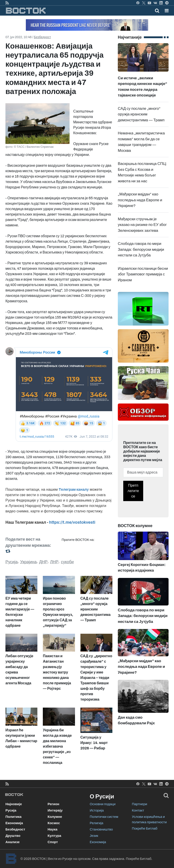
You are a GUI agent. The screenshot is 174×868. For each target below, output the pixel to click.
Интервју (55, 810)
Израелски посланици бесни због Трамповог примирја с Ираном (143, 274)
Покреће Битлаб (145, 828)
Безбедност (42, 37)
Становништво (101, 829)
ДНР (43, 562)
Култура (54, 836)
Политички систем (104, 817)
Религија (97, 823)
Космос (54, 823)
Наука (52, 829)
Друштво (13, 836)
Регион (53, 804)
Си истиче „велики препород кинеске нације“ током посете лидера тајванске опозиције (143, 77)
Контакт (138, 810)
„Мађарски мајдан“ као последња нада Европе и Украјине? (140, 200)
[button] (167, 11)
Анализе (13, 842)
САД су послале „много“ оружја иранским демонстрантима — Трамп (141, 114)
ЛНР (54, 562)
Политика (13, 817)
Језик (94, 836)
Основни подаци (103, 804)
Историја (97, 810)
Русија (12, 562)
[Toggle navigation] (165, 11)
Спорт (53, 842)
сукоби (67, 562)
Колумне (55, 817)
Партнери (139, 804)
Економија (14, 823)
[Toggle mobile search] (157, 11)
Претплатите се (133, 491)
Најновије (14, 804)
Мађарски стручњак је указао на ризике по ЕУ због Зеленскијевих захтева (142, 225)
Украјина (28, 562)
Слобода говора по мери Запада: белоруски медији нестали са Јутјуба (141, 249)
